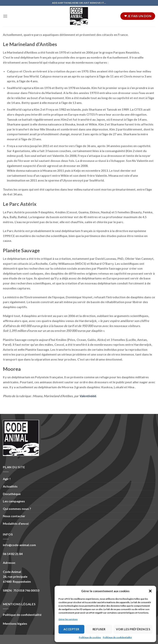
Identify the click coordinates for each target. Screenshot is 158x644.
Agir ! (7, 479)
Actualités (10, 486)
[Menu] (5, 16)
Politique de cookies (90, 637)
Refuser (99, 629)
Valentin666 (88, 396)
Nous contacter (14, 516)
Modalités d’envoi (16, 523)
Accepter (71, 629)
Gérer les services (68, 619)
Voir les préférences (133, 629)
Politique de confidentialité (117, 637)
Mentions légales (15, 623)
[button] (150, 591)
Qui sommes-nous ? (17, 509)
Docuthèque (12, 494)
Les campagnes (14, 501)
